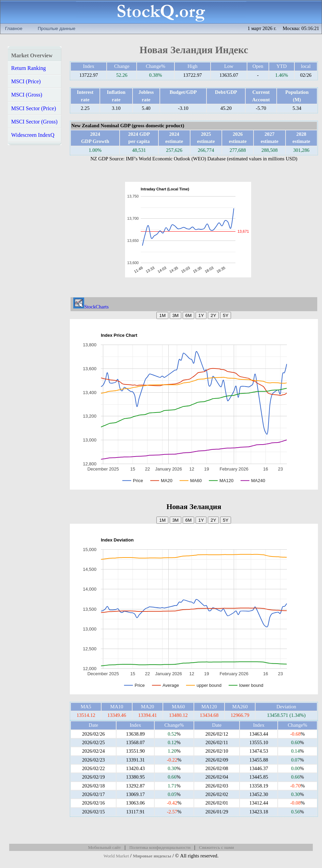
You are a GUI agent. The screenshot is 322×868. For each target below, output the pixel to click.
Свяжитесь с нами (217, 847)
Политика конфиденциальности (160, 847)
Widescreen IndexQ (33, 135)
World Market (116, 856)
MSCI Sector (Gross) (34, 122)
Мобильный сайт (104, 847)
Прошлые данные (57, 28)
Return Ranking (29, 68)
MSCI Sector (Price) (34, 108)
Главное (14, 28)
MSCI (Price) (26, 81)
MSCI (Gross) (27, 95)
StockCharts (91, 307)
